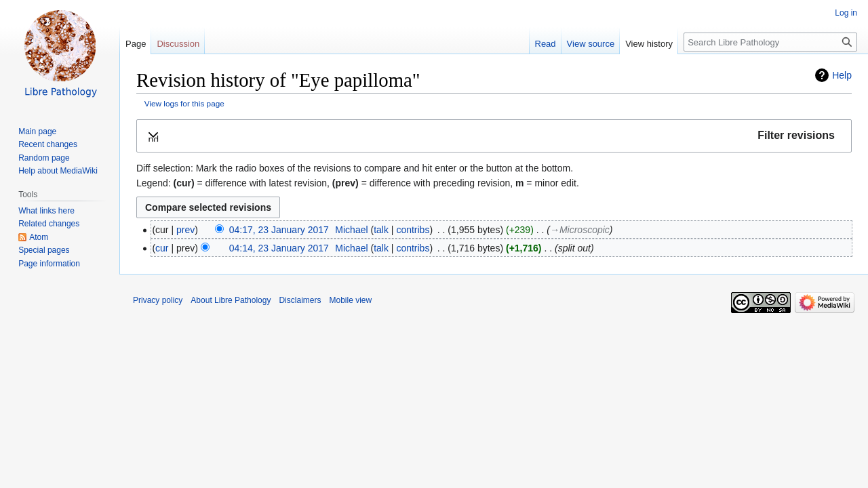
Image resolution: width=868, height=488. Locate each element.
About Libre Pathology (231, 300)
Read (546, 44)
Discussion (178, 44)
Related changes (49, 224)
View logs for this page (184, 103)
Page (136, 44)
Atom (39, 237)
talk (381, 230)
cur (162, 248)
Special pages (44, 250)
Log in (846, 13)
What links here (46, 211)
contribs (413, 230)
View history (649, 44)
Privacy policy (158, 300)
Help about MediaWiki (58, 171)
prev (185, 230)
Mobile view (350, 300)
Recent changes (48, 144)
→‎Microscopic (580, 230)
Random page (44, 158)
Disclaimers (300, 300)
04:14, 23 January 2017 (279, 248)
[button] (494, 136)
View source (591, 44)
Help (842, 75)
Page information (49, 264)
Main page (37, 131)
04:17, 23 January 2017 (279, 230)
